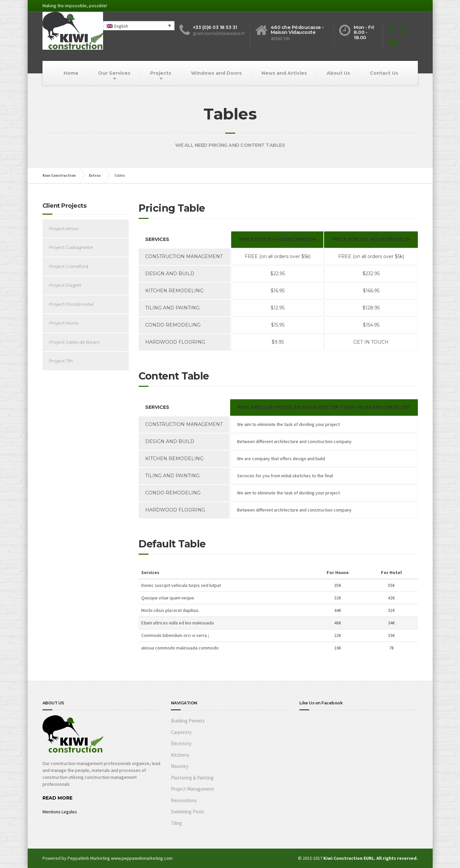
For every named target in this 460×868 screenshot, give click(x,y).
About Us (338, 73)
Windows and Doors (216, 73)
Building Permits (188, 721)
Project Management (192, 789)
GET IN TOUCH (371, 342)
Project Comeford (69, 266)
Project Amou (64, 228)
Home (71, 73)
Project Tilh (61, 361)
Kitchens (180, 755)
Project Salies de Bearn (74, 342)
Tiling (176, 823)
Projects (161, 73)
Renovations (184, 800)
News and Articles (284, 73)
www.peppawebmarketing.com (142, 858)
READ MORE (57, 798)
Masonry (180, 766)
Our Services (114, 73)
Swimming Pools (188, 812)
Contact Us (384, 73)
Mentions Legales (60, 812)
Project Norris (64, 323)
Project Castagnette (71, 247)
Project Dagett (65, 285)
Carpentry (181, 732)
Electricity (181, 743)
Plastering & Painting (192, 778)
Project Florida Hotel (71, 304)
